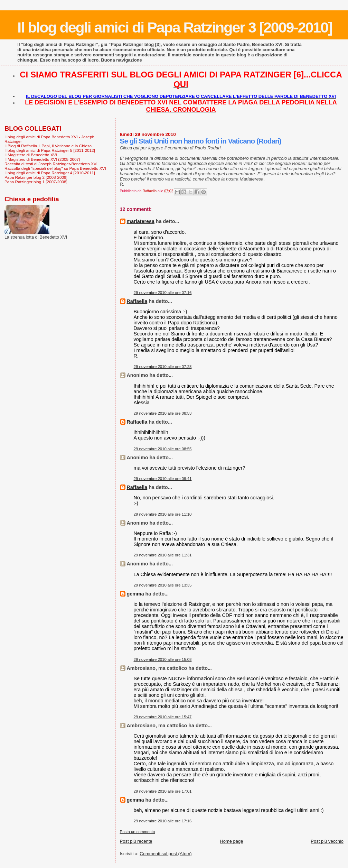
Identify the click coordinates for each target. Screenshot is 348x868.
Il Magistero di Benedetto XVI (31, 155)
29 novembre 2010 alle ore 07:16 (163, 293)
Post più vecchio (327, 841)
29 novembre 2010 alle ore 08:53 (163, 413)
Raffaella (137, 301)
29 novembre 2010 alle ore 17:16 (163, 821)
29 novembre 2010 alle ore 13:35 (163, 585)
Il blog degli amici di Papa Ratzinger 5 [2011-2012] (50, 150)
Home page (231, 841)
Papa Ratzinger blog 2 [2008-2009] (36, 177)
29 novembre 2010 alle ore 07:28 (163, 367)
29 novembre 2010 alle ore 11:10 (163, 514)
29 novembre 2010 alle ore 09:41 (163, 479)
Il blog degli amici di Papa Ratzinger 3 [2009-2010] (175, 27)
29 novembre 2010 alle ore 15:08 (163, 659)
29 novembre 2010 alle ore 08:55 (163, 449)
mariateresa (141, 221)
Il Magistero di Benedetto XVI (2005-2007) (42, 159)
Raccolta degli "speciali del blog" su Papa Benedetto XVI (55, 168)
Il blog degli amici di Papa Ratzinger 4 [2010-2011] (50, 173)
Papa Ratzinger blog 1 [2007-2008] (36, 182)
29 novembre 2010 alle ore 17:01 (163, 791)
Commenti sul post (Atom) (166, 854)
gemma (135, 594)
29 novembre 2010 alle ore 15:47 (163, 717)
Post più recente (136, 841)
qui (137, 148)
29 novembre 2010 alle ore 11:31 (163, 555)
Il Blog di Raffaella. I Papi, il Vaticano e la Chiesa (48, 146)
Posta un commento (138, 832)
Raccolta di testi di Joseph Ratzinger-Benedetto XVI (51, 164)
